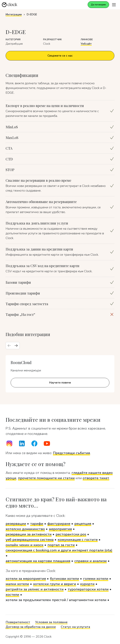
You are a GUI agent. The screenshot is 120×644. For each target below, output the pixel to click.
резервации (16, 524)
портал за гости (61, 545)
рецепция (83, 524)
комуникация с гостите (78, 540)
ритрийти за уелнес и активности (35, 589)
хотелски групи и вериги (55, 584)
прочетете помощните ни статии (46, 478)
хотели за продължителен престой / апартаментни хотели (56, 600)
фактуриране (59, 524)
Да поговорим (98, 5)
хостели (12, 595)
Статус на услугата (75, 627)
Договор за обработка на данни (31, 627)
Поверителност (18, 622)
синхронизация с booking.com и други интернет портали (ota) (59, 550)
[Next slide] (16, 346)
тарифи (37, 524)
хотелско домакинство (25, 529)
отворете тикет (96, 478)
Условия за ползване (51, 622)
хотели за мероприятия (26, 579)
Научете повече (60, 383)
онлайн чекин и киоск (25, 545)
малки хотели (17, 584)
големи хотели (96, 579)
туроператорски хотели (88, 589)
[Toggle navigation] (114, 5)
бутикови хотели (65, 579)
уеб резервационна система (30, 540)
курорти (87, 584)
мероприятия (60, 529)
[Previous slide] (9, 346)
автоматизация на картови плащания (38, 561)
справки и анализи (91, 561)
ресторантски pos (71, 534)
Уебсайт (86, 44)
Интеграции (14, 14)
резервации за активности (29, 534)
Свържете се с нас (60, 56)
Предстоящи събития (71, 453)
